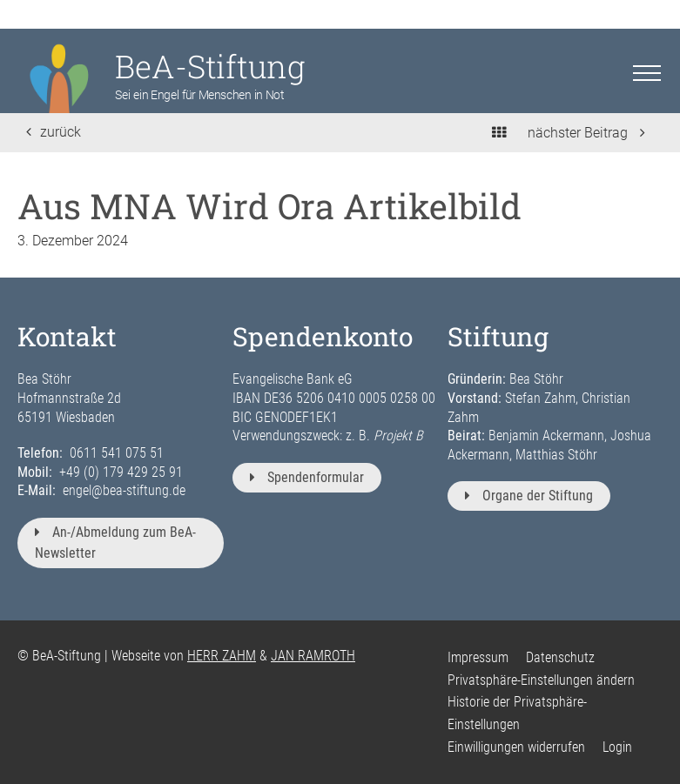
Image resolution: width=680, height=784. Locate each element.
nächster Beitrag (586, 133)
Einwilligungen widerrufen (516, 747)
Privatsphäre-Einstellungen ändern (541, 680)
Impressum (478, 657)
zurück (54, 132)
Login (617, 747)
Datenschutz (560, 657)
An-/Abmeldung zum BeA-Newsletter (115, 543)
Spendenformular (307, 477)
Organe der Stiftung (529, 496)
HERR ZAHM (222, 656)
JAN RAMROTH (313, 656)
